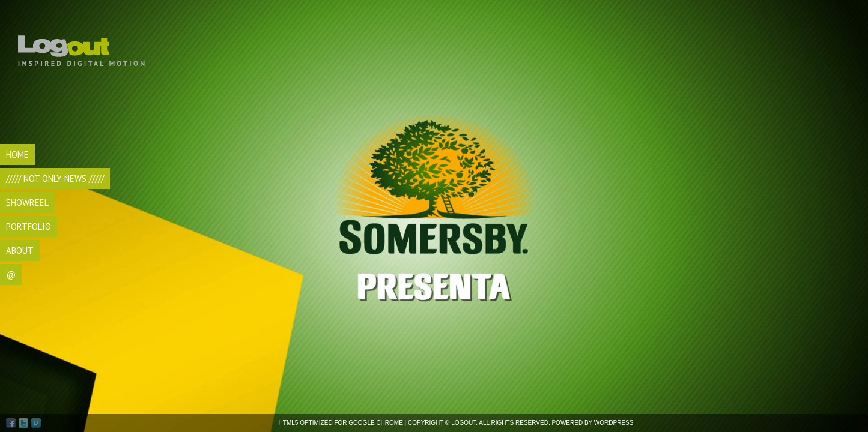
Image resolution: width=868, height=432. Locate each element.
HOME (17, 154)
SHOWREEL (27, 202)
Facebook (11, 423)
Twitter (23, 423)
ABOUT (20, 250)
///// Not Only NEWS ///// (55, 178)
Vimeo (36, 423)
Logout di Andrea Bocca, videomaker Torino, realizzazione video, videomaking (83, 42)
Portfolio (29, 226)
